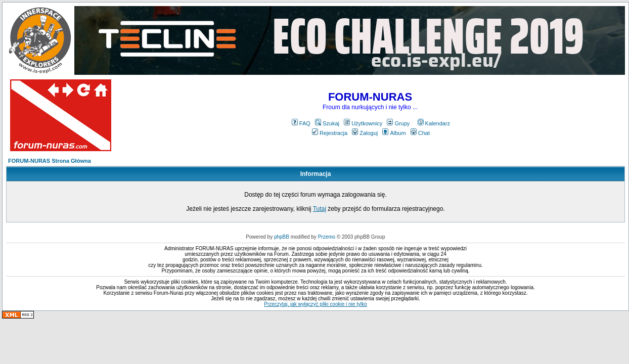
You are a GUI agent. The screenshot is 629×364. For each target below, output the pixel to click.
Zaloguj (365, 133)
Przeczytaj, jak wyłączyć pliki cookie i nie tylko (315, 304)
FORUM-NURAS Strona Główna (50, 161)
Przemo (327, 237)
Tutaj (320, 209)
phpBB (282, 237)
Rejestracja (330, 133)
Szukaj (327, 123)
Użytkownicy (363, 123)
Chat (420, 133)
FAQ (301, 123)
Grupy (398, 123)
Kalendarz (434, 123)
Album (394, 133)
